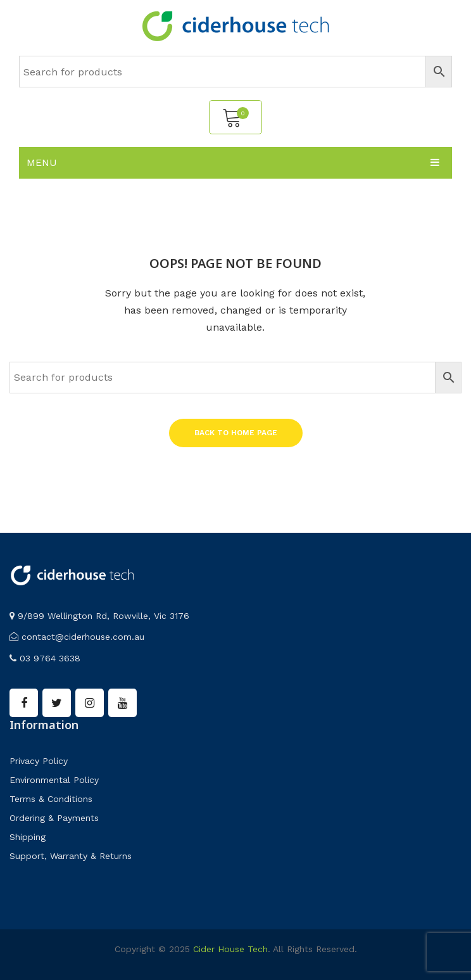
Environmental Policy (54, 780)
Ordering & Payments (54, 818)
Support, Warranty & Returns (71, 856)
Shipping (28, 837)
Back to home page (236, 433)
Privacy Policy (39, 761)
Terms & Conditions (51, 799)
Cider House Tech (230, 949)
